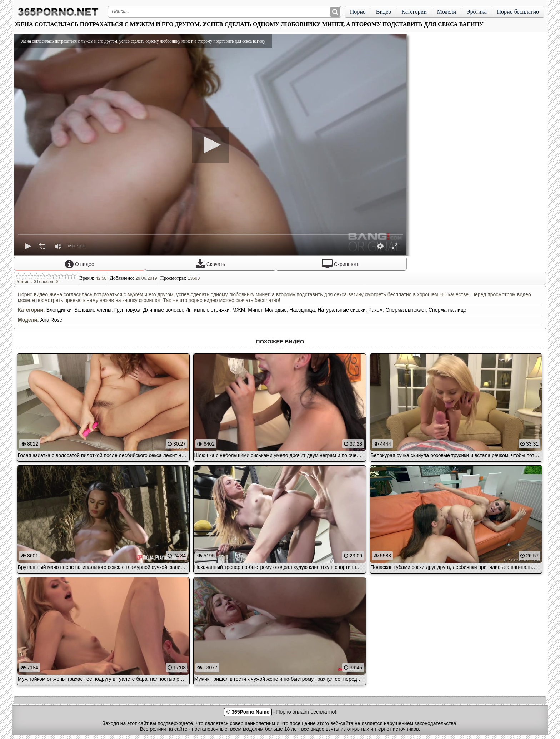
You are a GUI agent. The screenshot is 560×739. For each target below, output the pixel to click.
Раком (376, 310)
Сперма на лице (447, 310)
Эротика (477, 12)
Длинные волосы (163, 310)
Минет (255, 310)
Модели (447, 12)
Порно (358, 12)
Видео (384, 12)
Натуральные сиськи (342, 310)
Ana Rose (51, 320)
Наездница (302, 310)
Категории (414, 12)
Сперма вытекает (406, 310)
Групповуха (127, 310)
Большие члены (93, 310)
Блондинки (59, 310)
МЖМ (239, 310)
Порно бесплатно (518, 12)
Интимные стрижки (207, 310)
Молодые (276, 310)
